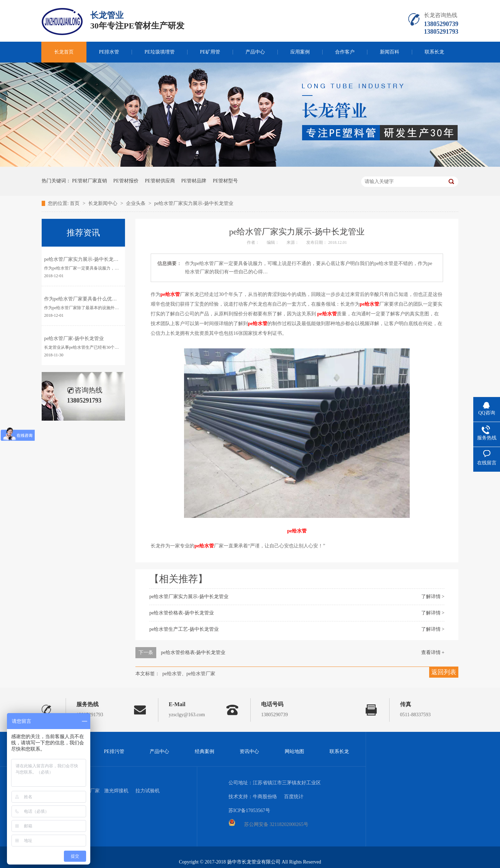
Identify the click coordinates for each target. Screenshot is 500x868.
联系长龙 (434, 52)
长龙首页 (64, 52)
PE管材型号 (225, 181)
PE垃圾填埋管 (159, 52)
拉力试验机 (148, 791)
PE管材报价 (126, 181)
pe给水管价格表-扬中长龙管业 (182, 613)
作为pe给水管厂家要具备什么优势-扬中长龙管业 (96, 299)
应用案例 (300, 52)
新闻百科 (390, 52)
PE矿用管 (210, 52)
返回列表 (444, 672)
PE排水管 (109, 52)
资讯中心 (249, 751)
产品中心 (255, 52)
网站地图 (294, 751)
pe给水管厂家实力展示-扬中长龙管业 (194, 203)
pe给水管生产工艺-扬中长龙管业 (184, 629)
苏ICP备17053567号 (249, 811)
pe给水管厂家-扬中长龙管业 (74, 338)
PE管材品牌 (194, 181)
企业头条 (136, 203)
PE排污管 (114, 751)
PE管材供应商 (160, 181)
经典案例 (205, 751)
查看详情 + (433, 652)
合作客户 (345, 52)
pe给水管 (170, 294)
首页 (75, 203)
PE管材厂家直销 (90, 181)
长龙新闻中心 (103, 203)
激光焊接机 (116, 791)
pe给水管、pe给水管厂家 (189, 674)
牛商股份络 (265, 797)
